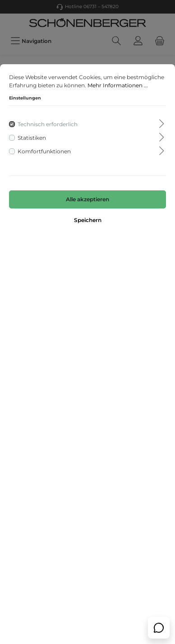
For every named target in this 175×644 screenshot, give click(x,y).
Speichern (88, 220)
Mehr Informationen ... (118, 85)
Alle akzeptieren (87, 199)
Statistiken (32, 138)
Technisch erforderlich (48, 124)
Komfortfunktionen (44, 151)
